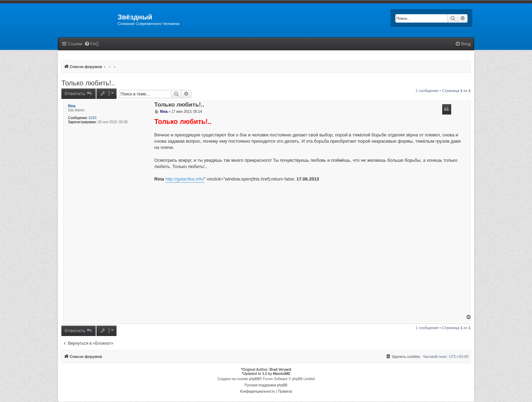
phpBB (254, 379)
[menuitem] (92, 44)
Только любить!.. (88, 83)
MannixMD (282, 374)
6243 (93, 118)
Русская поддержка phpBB (266, 385)
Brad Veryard (280, 370)
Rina (72, 106)
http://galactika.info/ (185, 179)
